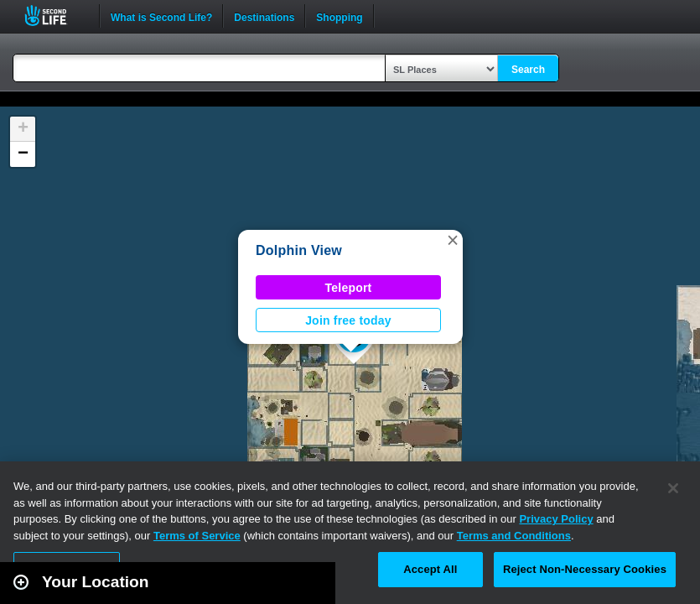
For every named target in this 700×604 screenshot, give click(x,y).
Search (528, 70)
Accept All (430, 569)
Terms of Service (197, 536)
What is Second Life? (161, 16)
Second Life (55, 16)
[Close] (673, 488)
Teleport (349, 288)
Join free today (348, 320)
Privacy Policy (556, 519)
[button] (453, 240)
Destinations (264, 16)
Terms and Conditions (514, 536)
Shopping (339, 16)
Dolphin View (299, 250)
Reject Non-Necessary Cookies (585, 569)
